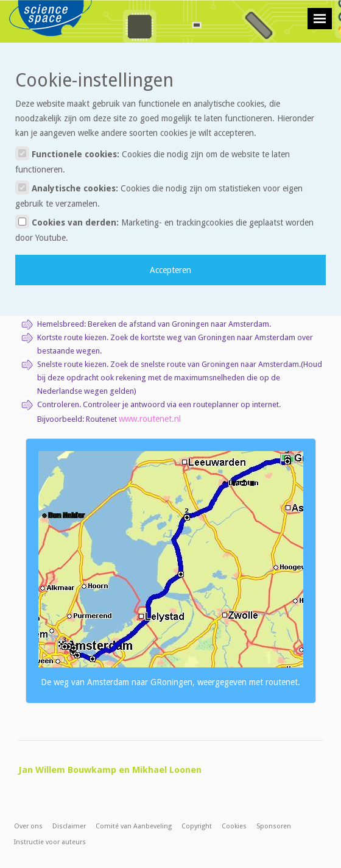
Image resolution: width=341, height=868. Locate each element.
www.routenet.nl (150, 419)
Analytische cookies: (159, 194)
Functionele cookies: (153, 160)
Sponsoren (274, 826)
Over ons (28, 826)
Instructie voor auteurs (50, 842)
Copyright (197, 826)
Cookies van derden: (164, 229)
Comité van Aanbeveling (134, 826)
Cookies (234, 826)
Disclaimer (69, 826)
